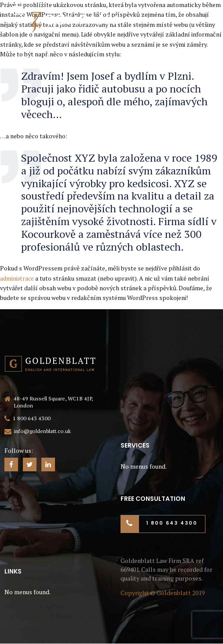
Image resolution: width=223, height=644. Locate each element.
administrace (18, 278)
